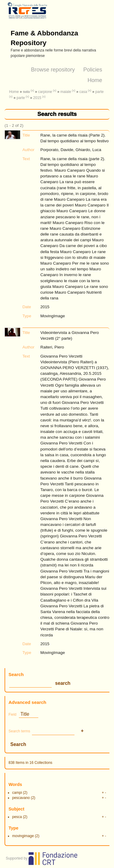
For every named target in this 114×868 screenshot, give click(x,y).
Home (95, 80)
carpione (45, 92)
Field (12, 715)
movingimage (23, 836)
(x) (32, 90)
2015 (37, 98)
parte (100, 92)
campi (17, 793)
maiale (66, 92)
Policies (93, 70)
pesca (17, 817)
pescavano (21, 798)
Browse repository (53, 70)
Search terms (19, 731)
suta (26, 92)
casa (83, 92)
